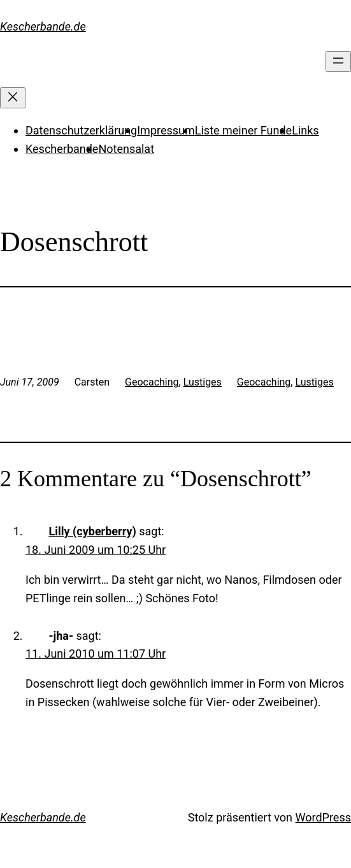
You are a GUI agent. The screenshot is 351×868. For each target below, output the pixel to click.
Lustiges (203, 382)
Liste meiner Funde (243, 130)
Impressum (166, 130)
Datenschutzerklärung (81, 130)
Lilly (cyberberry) (92, 531)
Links (305, 130)
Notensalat (126, 149)
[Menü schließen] (13, 98)
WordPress (323, 817)
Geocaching (152, 382)
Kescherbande (62, 149)
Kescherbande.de (43, 26)
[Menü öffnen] (338, 61)
